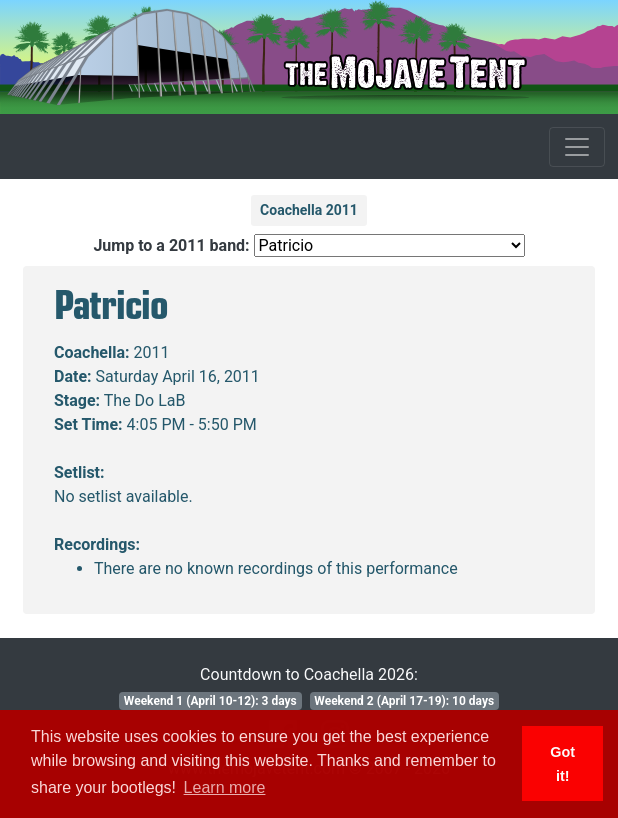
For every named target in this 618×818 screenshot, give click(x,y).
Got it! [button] (562, 764)
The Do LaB (145, 400)
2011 (152, 352)
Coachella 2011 (309, 210)
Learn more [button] (225, 787)
